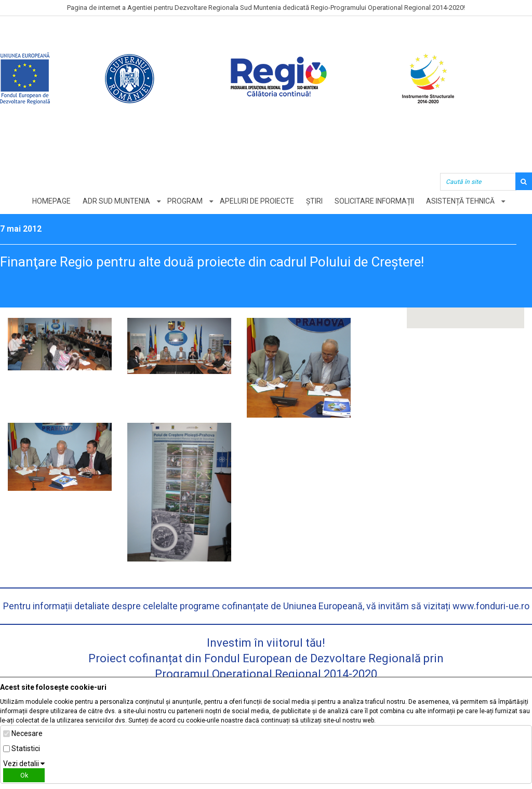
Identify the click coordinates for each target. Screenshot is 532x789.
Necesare (27, 733)
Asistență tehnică (460, 201)
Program (185, 201)
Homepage (51, 201)
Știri (314, 201)
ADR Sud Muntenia (116, 201)
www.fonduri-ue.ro (491, 606)
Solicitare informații (374, 201)
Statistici (26, 748)
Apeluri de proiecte (257, 201)
